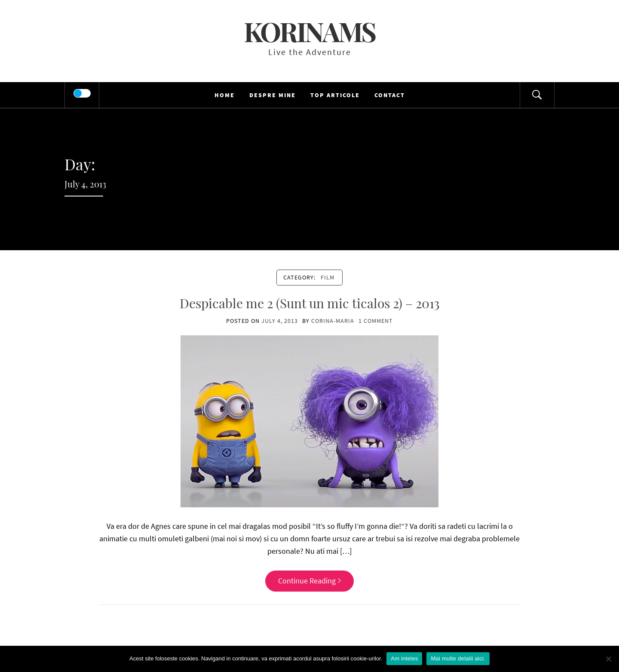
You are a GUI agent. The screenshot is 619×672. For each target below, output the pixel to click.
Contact (390, 95)
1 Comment (376, 321)
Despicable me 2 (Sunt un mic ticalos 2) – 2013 (310, 303)
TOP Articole (335, 95)
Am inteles (404, 658)
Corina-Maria (333, 321)
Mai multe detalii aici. (458, 658)
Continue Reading (309, 581)
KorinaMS (309, 31)
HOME (225, 95)
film (328, 277)
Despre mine (273, 95)
